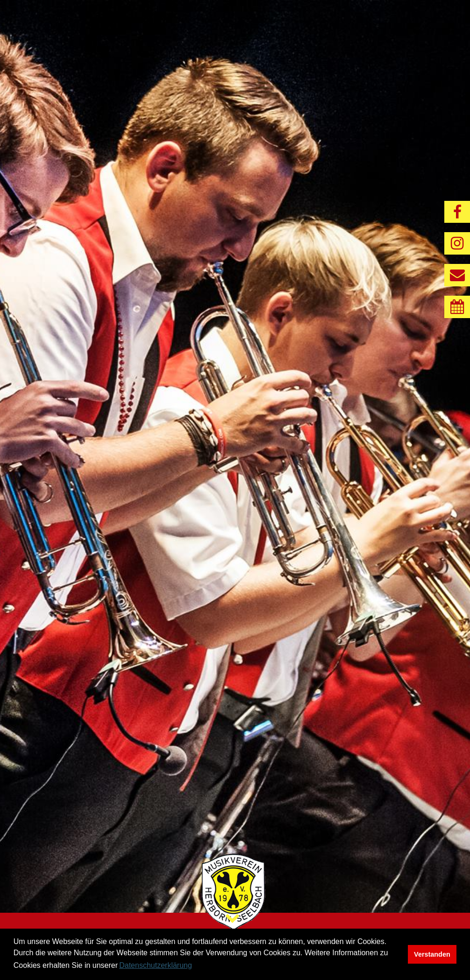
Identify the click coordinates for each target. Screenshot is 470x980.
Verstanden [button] (432, 954)
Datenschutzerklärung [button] (156, 965)
